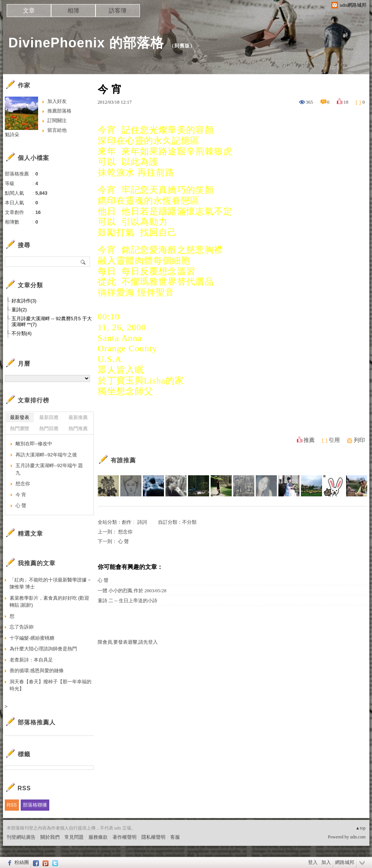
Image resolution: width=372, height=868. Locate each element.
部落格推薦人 (37, 722)
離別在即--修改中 (34, 444)
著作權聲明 (125, 837)
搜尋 (83, 262)
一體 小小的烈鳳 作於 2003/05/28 (132, 591)
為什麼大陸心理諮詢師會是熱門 (43, 649)
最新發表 (20, 417)
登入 (313, 862)
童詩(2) (19, 310)
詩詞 (142, 522)
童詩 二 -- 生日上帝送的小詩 (128, 601)
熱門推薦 (78, 428)
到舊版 (182, 46)
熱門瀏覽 (20, 428)
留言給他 (57, 130)
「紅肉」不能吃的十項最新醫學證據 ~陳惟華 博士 (50, 584)
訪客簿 (118, 11)
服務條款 (98, 837)
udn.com (358, 837)
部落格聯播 (35, 805)
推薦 (309, 440)
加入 (326, 862)
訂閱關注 (57, 120)
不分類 (189, 522)
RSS (12, 805)
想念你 (125, 532)
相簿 (73, 11)
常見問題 (74, 837)
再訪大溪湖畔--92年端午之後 (46, 455)
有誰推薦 (123, 460)
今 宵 (21, 495)
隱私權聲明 (153, 837)
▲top (360, 828)
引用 (334, 440)
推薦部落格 (59, 111)
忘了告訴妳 (22, 627)
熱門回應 (49, 428)
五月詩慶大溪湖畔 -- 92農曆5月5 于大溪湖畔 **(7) (52, 321)
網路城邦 (345, 862)
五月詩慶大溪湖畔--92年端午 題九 (49, 469)
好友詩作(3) (24, 301)
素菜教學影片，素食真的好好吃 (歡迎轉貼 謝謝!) (50, 602)
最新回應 (49, 417)
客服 (175, 837)
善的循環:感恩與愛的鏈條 (37, 671)
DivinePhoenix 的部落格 (86, 43)
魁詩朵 (12, 135)
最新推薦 (78, 417)
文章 (29, 11)
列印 (359, 440)
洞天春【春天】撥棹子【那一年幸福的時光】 (51, 685)
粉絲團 (22, 862)
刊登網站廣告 (21, 837)
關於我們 (50, 837)
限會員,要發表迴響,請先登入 (128, 642)
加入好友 (57, 101)
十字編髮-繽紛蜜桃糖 (32, 638)
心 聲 (123, 541)
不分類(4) (22, 333)
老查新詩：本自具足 (31, 660)
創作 (127, 522)
